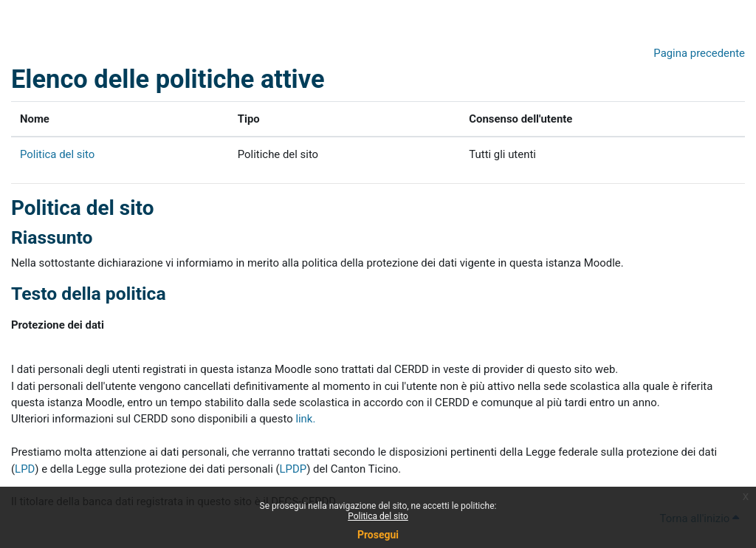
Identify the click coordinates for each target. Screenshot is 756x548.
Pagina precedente (699, 53)
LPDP (293, 469)
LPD (25, 469)
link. (305, 419)
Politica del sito (378, 516)
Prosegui (378, 535)
